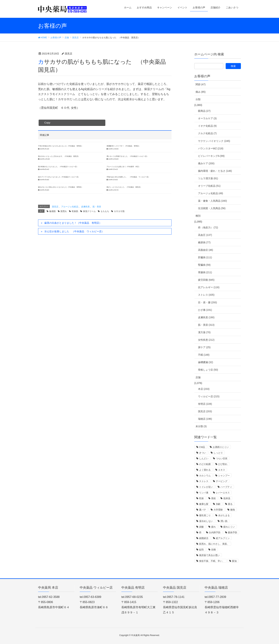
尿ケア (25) (204, 347)
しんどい (204, 458)
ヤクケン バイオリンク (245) (214, 141)
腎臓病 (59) (204, 265)
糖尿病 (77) (204, 242)
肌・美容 (97, 207)
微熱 (233, 510)
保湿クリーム (89, 211)
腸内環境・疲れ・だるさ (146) (215, 171)
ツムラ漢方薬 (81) (208, 178)
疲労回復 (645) (206, 280)
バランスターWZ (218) (211, 148)
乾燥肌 (75, 211)
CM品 (202, 447)
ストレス (204, 481)
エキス (222, 470)
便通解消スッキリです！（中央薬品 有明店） (123, 146)
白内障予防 (215, 532)
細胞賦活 (204, 538)
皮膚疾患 (85, 207)
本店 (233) (204, 389)
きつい (203, 453)
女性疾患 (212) (206, 340)
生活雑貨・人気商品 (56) (212, 208)
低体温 (227, 498)
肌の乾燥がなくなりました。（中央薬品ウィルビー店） (58, 167)
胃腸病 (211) (205, 272)
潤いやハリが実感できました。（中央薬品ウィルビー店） (127, 156)
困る (230, 504)
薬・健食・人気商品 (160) (213, 201)
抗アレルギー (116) (209, 287)
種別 (198, 216)
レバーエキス (223, 493)
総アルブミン (223, 538)
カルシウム (205, 476)
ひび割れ (223, 464)
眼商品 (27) (204, 111)
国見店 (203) (205, 411)
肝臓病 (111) (205, 257)
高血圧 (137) (205, 235)
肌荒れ (64, 211)
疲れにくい (229, 527)
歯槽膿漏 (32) (206, 362)
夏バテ (203, 510)
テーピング (222, 481)
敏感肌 (52, 211)
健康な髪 (204, 504)
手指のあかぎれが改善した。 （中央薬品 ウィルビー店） (128, 177)
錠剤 (201, 550)
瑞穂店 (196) (205, 419)
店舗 (198, 377)
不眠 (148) (204, 355)
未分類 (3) (201, 426)
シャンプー (224, 476)
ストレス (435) (206, 295)
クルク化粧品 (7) (207, 133)
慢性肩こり (205, 515)
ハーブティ (226, 487)
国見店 (55, 207)
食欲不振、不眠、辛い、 (212, 561)
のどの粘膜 (205, 464)
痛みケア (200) (206, 163)
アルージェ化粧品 (70, 207)
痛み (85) (201, 92)
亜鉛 (214, 498)
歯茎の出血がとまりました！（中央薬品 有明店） (73, 223)
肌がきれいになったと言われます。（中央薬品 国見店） (59, 156)
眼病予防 (233, 532)
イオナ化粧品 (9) (207, 126)
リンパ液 (204, 493)
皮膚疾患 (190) (206, 317)
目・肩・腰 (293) (208, 302)
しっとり (218, 453)
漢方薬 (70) (204, 332)
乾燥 (201, 498)
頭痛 (214, 550)
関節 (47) (201, 84)
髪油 (234, 561)
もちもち (105, 211)
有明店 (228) (205, 404)
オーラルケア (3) (207, 118)
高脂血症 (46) (206, 250)
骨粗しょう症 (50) (208, 370)
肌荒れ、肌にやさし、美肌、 (214, 544)
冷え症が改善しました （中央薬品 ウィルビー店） (74, 231)
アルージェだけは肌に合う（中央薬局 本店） (123, 167)
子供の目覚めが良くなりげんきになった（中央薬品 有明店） (60, 146)
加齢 (218, 504)
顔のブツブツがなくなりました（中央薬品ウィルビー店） (59, 177)
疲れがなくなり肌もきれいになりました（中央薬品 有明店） (60, 187)
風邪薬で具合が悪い (210, 555)
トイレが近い (206, 487)
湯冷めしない (206, 521)
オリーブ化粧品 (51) (209, 186)
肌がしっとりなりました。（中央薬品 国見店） (124, 187)
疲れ (214, 527)
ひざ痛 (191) (205, 310)
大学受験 (218, 510)
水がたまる (224, 515)
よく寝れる (205, 470)
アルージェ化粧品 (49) (211, 193)
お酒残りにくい (221, 447)
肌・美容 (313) (206, 325)
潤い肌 (224, 521)
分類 (198, 99)
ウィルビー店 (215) (209, 396)
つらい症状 (222, 458)
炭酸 (201, 527)
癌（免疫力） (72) (208, 227)
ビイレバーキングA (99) (211, 156)
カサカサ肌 (119, 211)
